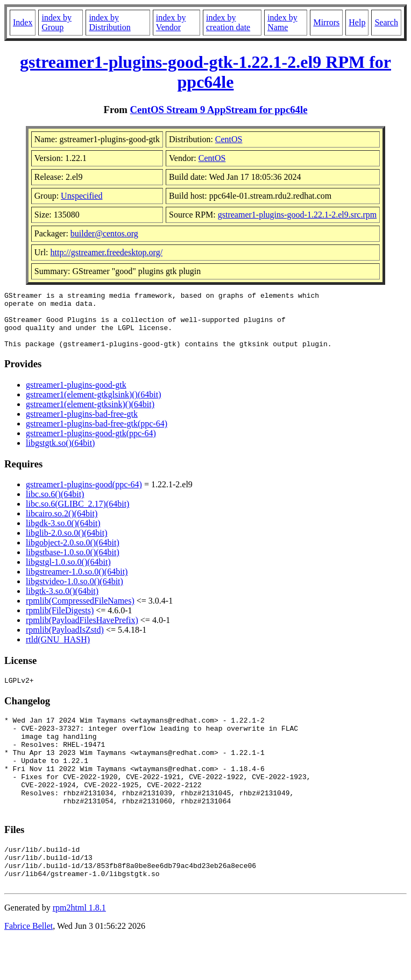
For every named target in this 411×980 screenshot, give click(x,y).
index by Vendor (171, 22)
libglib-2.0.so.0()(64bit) (67, 544)
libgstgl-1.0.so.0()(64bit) (68, 573)
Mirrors (326, 22)
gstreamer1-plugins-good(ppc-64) (84, 496)
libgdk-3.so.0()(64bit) (63, 534)
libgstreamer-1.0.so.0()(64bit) (77, 583)
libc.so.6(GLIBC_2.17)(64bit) (77, 515)
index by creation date (228, 22)
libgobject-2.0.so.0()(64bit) (73, 554)
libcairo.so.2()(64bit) (62, 525)
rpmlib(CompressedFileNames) (80, 612)
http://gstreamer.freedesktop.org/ (107, 252)
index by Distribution (109, 22)
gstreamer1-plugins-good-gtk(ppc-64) (91, 444)
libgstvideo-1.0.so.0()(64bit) (75, 593)
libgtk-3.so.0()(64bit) (62, 602)
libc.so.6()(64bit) (55, 505)
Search (386, 22)
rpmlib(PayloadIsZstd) (65, 641)
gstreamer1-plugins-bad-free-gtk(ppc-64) (97, 435)
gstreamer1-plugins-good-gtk (76, 396)
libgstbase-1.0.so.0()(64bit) (73, 563)
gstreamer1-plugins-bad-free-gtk (82, 425)
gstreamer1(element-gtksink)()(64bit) (90, 415)
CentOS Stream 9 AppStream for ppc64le (219, 110)
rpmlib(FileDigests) (60, 622)
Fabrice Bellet (29, 966)
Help (357, 22)
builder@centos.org (104, 233)
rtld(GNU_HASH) (58, 651)
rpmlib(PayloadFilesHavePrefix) (82, 631)
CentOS (229, 139)
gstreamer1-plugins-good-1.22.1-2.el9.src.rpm (297, 215)
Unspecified (82, 196)
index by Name (282, 22)
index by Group (56, 22)
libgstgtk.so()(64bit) (60, 454)
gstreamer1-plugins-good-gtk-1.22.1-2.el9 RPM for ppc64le (205, 72)
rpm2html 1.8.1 (79, 948)
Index (23, 22)
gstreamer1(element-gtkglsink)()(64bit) (93, 406)
